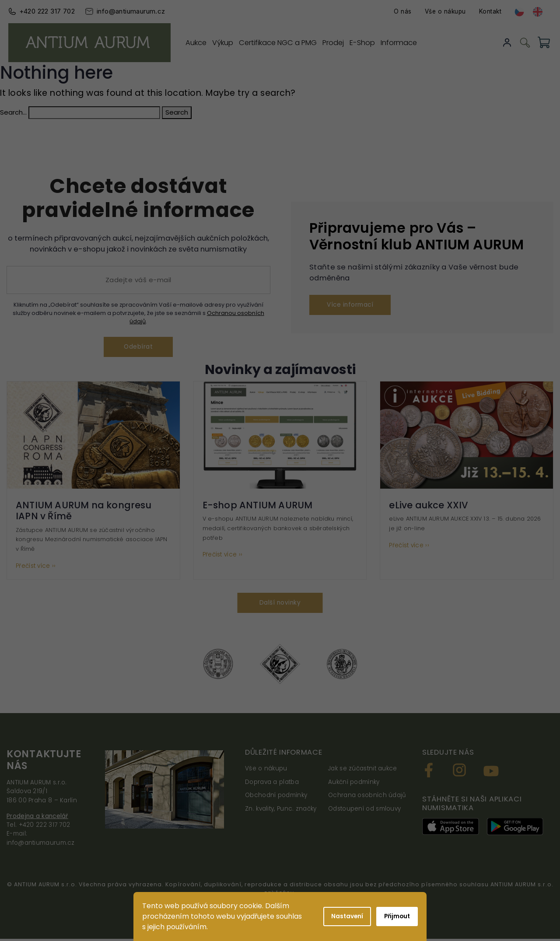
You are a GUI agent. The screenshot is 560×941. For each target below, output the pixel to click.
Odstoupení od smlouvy (364, 810)
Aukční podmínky (354, 784)
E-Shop (373, 42)
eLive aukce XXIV (429, 506)
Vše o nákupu (448, 11)
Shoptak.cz (334, 907)
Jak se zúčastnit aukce (363, 771)
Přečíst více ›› (36, 567)
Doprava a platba (272, 784)
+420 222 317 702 (45, 11)
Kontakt (493, 11)
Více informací (352, 305)
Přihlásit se (509, 43)
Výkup (225, 42)
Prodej (341, 42)
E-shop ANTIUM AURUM (258, 506)
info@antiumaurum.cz (129, 11)
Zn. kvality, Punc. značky (281, 810)
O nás (405, 11)
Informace (412, 42)
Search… (13, 112)
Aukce (196, 42)
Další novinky (280, 604)
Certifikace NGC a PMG (283, 42)
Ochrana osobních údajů (367, 797)
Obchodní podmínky (276, 797)
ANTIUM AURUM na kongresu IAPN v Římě (84, 512)
